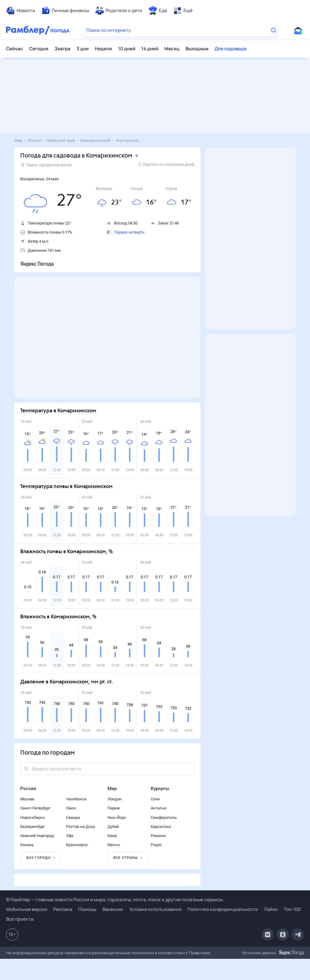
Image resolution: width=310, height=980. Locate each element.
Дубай (113, 827)
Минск (114, 845)
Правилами (200, 953)
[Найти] (274, 30)
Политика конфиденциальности (223, 909)
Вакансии (113, 909)
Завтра (63, 49)
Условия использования (155, 909)
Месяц (172, 49)
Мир (112, 789)
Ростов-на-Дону (81, 827)
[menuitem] (21, 11)
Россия (28, 789)
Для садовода (231, 49)
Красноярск (77, 845)
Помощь (87, 909)
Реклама (63, 909)
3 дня (83, 49)
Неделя (103, 49)
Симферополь (164, 817)
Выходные (197, 49)
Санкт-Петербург (35, 808)
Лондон (115, 799)
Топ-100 (292, 909)
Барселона (161, 827)
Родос (156, 845)
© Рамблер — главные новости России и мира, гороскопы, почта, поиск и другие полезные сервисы (114, 900)
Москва (27, 799)
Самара (73, 817)
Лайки (271, 909)
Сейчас (15, 49)
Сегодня (39, 49)
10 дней (127, 49)
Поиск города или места (46, 165)
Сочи (155, 799)
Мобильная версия (27, 909)
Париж (114, 808)
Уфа (70, 836)
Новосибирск (33, 817)
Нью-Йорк (117, 817)
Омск (71, 808)
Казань (27, 845)
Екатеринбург (33, 827)
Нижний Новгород (37, 836)
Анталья (158, 808)
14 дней (150, 49)
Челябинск (76, 799)
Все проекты (20, 919)
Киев (112, 836)
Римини (158, 836)
